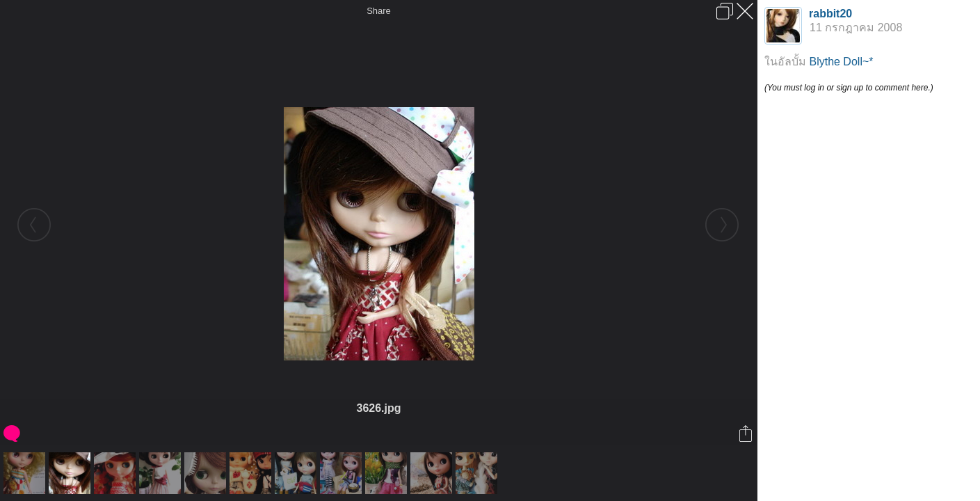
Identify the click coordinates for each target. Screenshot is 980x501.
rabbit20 (830, 14)
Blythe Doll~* (841, 62)
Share (379, 11)
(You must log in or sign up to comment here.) (849, 88)
